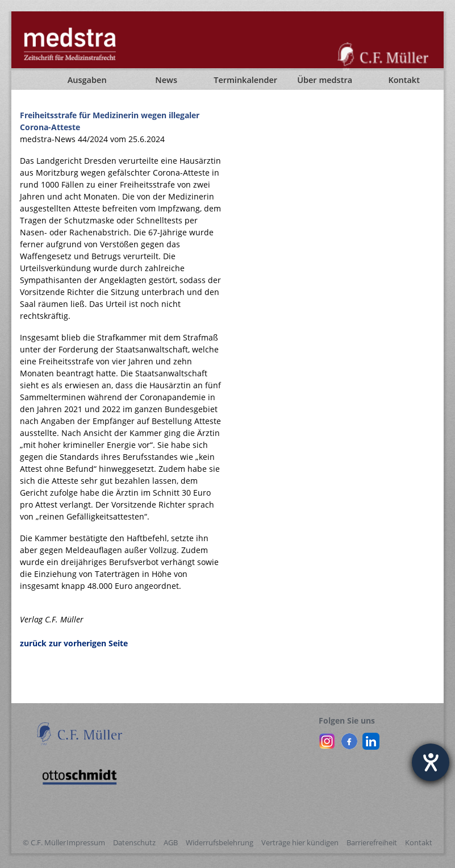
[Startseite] (29, 80)
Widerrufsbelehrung (220, 842)
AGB (171, 842)
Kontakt (419, 842)
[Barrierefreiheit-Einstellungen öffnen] (431, 762)
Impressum (86, 842)
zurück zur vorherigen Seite (74, 643)
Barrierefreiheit (372, 842)
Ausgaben (87, 80)
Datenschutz (134, 842)
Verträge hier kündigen (300, 842)
